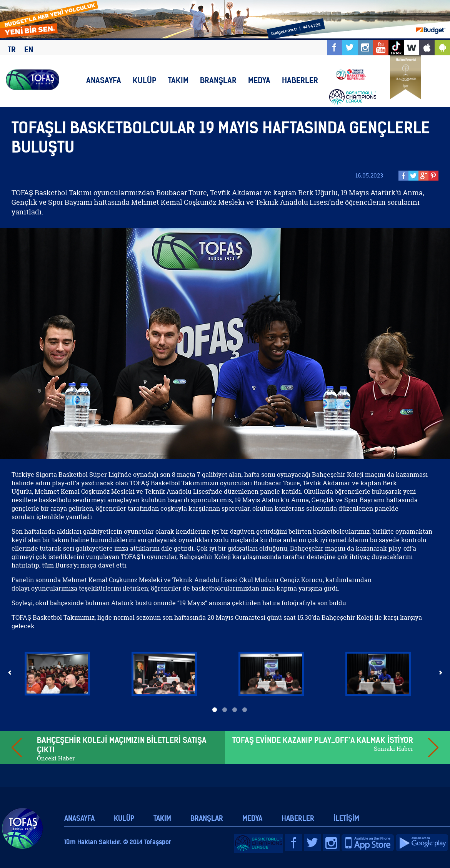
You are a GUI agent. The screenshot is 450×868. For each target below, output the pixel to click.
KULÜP (145, 80)
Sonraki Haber (393, 749)
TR (12, 49)
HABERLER (300, 80)
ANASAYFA (104, 80)
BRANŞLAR (218, 80)
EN (29, 49)
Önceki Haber (56, 758)
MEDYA (259, 80)
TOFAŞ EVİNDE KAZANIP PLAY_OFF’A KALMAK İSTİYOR (323, 740)
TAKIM (178, 80)
